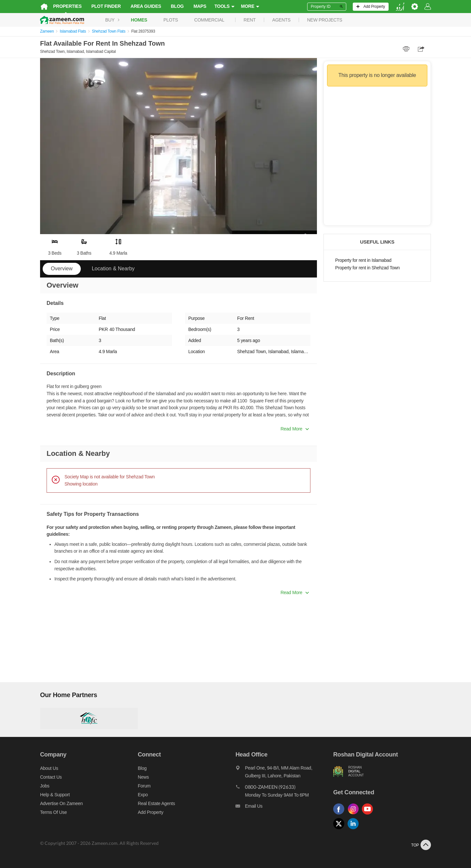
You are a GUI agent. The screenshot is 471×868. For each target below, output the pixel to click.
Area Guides (146, 6)
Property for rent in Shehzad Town (367, 268)
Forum (144, 786)
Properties (67, 6)
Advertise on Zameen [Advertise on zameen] (61, 803)
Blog (177, 6)
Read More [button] (295, 429)
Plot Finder (106, 6)
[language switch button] (400, 7)
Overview (62, 269)
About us (49, 768)
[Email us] (284, 808)
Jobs (45, 786)
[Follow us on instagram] (355, 815)
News (143, 777)
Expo (143, 795)
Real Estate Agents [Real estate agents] (156, 803)
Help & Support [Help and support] (55, 795)
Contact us (51, 777)
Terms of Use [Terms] (53, 812)
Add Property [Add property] (150, 812)
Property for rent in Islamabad (363, 260)
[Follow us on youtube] (369, 815)
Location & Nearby (113, 269)
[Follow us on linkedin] (355, 829)
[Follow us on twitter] (340, 829)
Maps (200, 6)
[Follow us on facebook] (340, 815)
